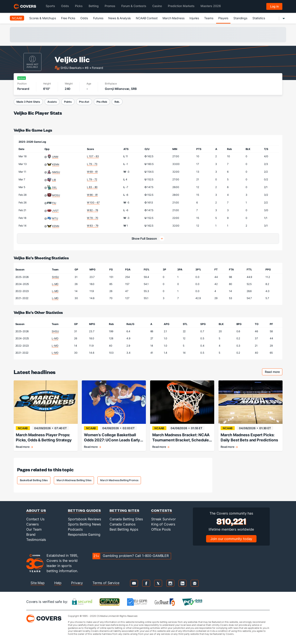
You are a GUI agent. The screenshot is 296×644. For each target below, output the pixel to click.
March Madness (173, 18)
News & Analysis (119, 18)
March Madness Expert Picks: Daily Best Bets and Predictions (249, 437)
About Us (36, 510)
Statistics (259, 18)
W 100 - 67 (93, 203)
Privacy (77, 583)
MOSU (56, 195)
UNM (55, 157)
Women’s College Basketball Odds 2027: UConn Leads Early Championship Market (112, 438)
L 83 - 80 (92, 187)
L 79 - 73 (92, 164)
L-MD (55, 284)
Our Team (34, 529)
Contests (162, 510)
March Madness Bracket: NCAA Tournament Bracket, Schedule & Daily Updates (181, 438)
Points (68, 102)
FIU (54, 203)
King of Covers (163, 524)
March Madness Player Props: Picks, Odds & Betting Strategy (44, 437)
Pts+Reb (102, 102)
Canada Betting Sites (126, 519)
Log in (274, 6)
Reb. (117, 102)
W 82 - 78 (93, 210)
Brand (31, 534)
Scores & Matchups (43, 18)
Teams (209, 18)
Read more (274, 372)
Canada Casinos (122, 524)
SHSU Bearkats (71, 68)
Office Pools (161, 529)
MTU (55, 218)
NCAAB (17, 18)
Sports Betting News (84, 524)
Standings (240, 18)
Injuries (194, 18)
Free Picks (68, 18)
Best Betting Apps (124, 529)
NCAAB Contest (147, 18)
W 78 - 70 (93, 218)
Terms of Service (106, 583)
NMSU (56, 172)
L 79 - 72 (92, 179)
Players (223, 18)
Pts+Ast (84, 102)
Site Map (38, 583)
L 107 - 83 (93, 156)
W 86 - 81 (92, 195)
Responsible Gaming (84, 534)
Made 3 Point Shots (28, 102)
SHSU (55, 277)
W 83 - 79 (93, 226)
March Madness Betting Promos (119, 480)
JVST (55, 211)
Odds (84, 18)
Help (58, 583)
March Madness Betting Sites (74, 480)
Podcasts (75, 529)
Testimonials (36, 540)
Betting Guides (84, 510)
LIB (54, 180)
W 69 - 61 (92, 172)
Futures (98, 18)
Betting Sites (125, 510)
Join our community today (231, 539)
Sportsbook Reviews (84, 519)
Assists (52, 102)
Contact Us (35, 519)
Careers (32, 524)
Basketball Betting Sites (34, 480)
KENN (56, 164)
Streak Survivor (163, 519)
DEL (55, 188)
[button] (148, 239)
